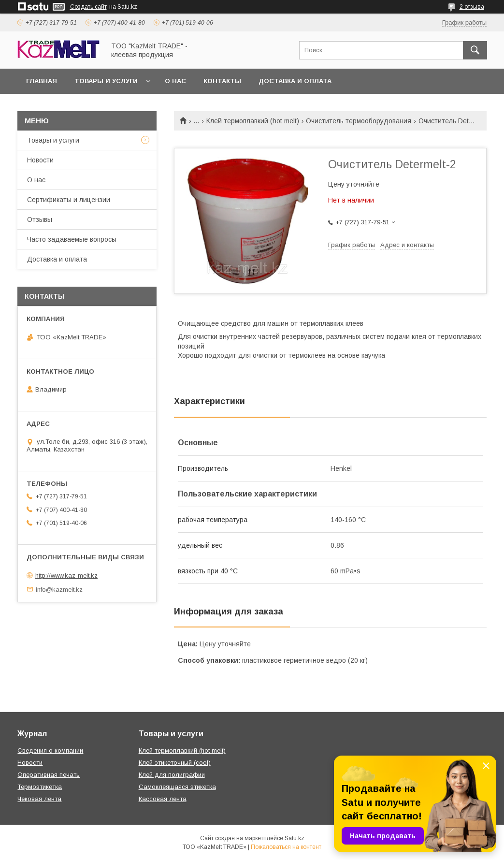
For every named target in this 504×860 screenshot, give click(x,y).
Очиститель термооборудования (359, 121)
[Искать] (475, 50)
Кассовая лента (163, 799)
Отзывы (40, 219)
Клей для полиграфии (172, 775)
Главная (42, 81)
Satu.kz (295, 838)
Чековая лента (39, 799)
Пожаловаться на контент (286, 847)
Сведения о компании (50, 751)
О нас (175, 81)
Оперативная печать (49, 775)
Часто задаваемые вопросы (72, 239)
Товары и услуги (106, 81)
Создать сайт (88, 7)
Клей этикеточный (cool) (175, 763)
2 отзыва (472, 7)
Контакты (222, 81)
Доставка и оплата (295, 81)
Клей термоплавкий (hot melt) (253, 121)
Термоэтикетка (40, 787)
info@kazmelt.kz (59, 589)
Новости (40, 160)
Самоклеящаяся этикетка (177, 787)
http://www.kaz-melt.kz (66, 576)
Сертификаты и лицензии (69, 200)
